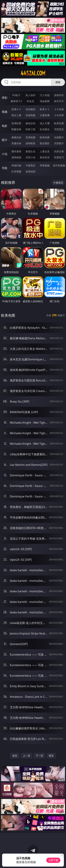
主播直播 (45, 115)
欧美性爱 (59, 123)
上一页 (27, 756)
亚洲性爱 (16, 123)
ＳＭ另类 (59, 115)
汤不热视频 (59, 165)
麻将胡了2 (16, 101)
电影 (5, 126)
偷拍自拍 (30, 123)
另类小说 (30, 157)
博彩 (5, 98)
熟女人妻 (16, 115)
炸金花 (30, 101)
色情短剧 (30, 171)
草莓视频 (45, 165)
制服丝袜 (16, 129)
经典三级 (30, 129)
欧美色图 (45, 137)
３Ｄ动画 (59, 109)
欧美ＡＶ (45, 109)
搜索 (58, 82)
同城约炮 (16, 165)
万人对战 (45, 95)
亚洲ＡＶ (16, 109)
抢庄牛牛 (59, 101)
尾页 (51, 756)
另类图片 (59, 143)
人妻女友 (45, 151)
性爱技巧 (59, 157)
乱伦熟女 (45, 129)
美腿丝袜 (16, 143)
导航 (5, 168)
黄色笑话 (45, 157)
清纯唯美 (30, 143)
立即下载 (53, 860)
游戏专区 (59, 95)
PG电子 (16, 95)
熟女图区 (45, 143)
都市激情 (16, 151)
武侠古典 (59, 151)
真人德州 (30, 95)
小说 (5, 154)
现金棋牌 (45, 101)
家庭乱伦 (30, 151)
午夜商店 (30, 165)
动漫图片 (59, 137)
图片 (5, 140)
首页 (15, 756)
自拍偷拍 (30, 109)
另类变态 (59, 129)
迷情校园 (16, 157)
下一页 (39, 756)
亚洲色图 (30, 137)
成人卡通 (45, 123)
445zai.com (33, 73)
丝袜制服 (30, 115)
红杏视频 (16, 171)
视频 (5, 112)
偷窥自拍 (16, 137)
